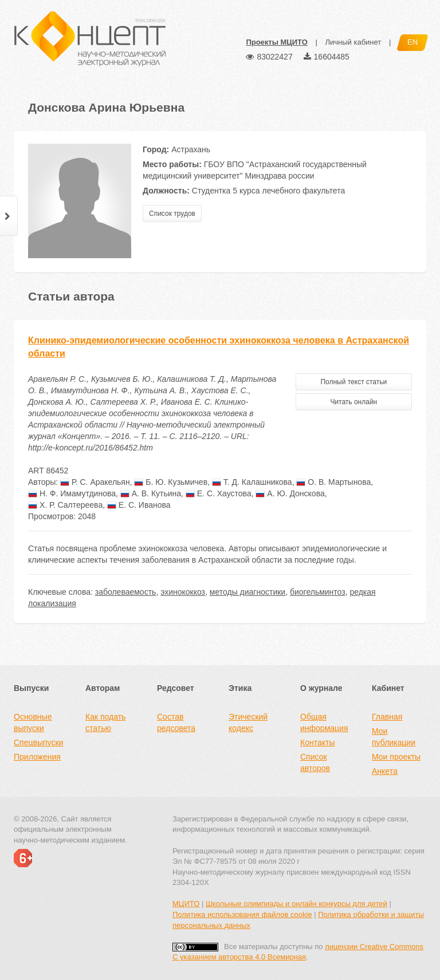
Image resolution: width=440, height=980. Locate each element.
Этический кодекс (248, 722)
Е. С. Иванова (139, 505)
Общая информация (324, 722)
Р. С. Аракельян (95, 482)
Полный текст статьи (353, 382)
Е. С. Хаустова (219, 493)
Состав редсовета (176, 722)
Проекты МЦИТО (276, 42)
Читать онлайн (353, 402)
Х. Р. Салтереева (65, 505)
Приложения (37, 757)
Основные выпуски (33, 722)
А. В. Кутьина (151, 493)
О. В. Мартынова (333, 482)
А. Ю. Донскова (290, 493)
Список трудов (172, 214)
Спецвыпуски (38, 742)
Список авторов (315, 762)
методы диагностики (247, 592)
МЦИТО (186, 904)
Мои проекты (396, 757)
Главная (387, 717)
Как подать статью (105, 722)
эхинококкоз (183, 592)
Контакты (317, 742)
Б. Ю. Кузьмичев (171, 482)
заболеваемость (126, 592)
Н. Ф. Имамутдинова (72, 493)
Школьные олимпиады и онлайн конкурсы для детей (296, 904)
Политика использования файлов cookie (242, 914)
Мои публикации (394, 737)
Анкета (385, 771)
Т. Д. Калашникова (252, 482)
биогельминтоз (318, 592)
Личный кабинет (353, 42)
